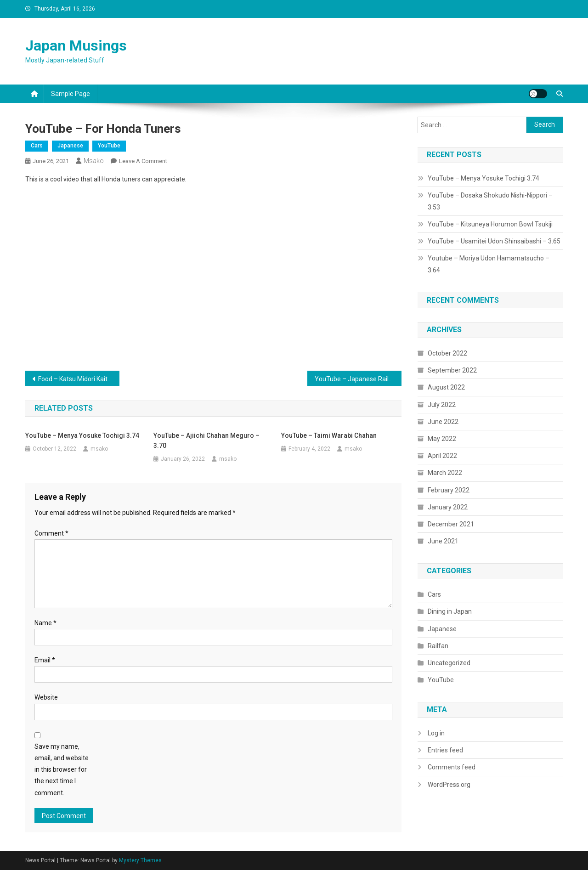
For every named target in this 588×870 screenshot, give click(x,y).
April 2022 (442, 456)
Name (45, 623)
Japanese (70, 146)
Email (45, 660)
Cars (37, 146)
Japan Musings (76, 45)
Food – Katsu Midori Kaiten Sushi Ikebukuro (79, 379)
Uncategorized (449, 663)
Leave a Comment (143, 161)
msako (94, 161)
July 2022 (442, 405)
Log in (436, 733)
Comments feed (452, 767)
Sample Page (71, 94)
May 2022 (442, 439)
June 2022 (443, 422)
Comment (51, 533)
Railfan (438, 646)
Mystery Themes (140, 860)
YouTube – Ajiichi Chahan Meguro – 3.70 (206, 441)
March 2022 (445, 473)
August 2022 (446, 387)
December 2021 (451, 524)
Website (46, 697)
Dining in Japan (450, 611)
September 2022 (452, 370)
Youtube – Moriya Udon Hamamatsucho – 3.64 (489, 264)
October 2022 (447, 353)
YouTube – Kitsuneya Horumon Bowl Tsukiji (490, 224)
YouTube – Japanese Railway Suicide (358, 379)
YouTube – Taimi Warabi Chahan (329, 435)
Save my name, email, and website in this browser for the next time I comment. (62, 770)
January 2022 (448, 507)
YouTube (109, 146)
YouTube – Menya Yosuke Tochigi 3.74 (82, 435)
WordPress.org (449, 785)
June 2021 (443, 541)
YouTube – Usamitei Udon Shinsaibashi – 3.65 (494, 241)
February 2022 (449, 490)
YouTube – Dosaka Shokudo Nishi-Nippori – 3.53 (490, 201)
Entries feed (445, 750)
